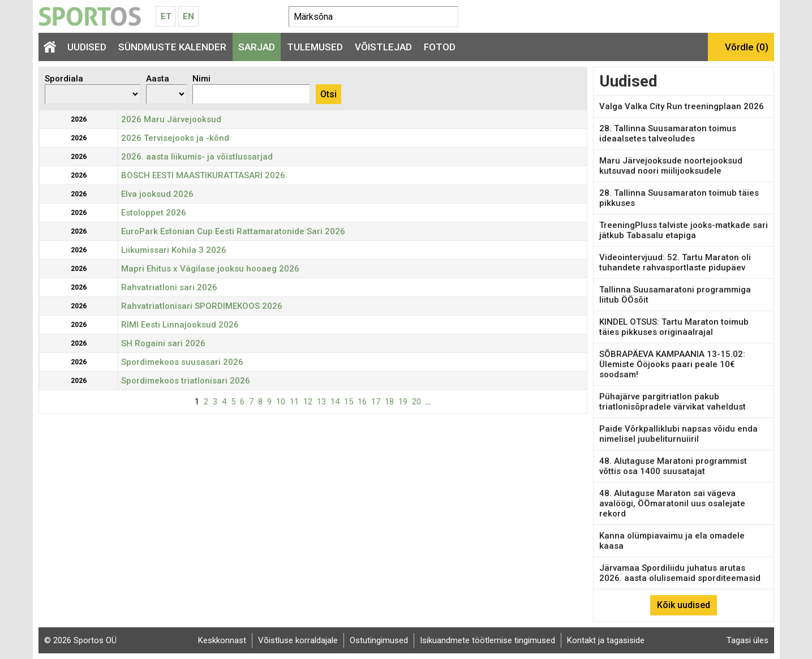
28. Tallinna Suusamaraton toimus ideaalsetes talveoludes (668, 133)
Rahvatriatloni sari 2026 (169, 287)
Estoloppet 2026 (154, 213)
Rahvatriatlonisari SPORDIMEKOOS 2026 (202, 306)
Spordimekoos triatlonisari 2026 (186, 381)
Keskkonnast (222, 640)
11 (294, 402)
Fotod (440, 47)
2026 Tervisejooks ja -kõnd (175, 138)
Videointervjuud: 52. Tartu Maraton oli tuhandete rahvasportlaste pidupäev (675, 262)
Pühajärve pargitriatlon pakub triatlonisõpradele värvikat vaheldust (673, 402)
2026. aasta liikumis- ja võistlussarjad (197, 157)
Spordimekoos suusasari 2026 (182, 362)
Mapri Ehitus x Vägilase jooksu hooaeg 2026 (210, 269)
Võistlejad (383, 47)
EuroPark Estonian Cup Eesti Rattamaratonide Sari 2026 (233, 231)
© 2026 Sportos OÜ (80, 640)
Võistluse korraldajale (298, 640)
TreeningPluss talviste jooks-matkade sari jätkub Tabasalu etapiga (684, 230)
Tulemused (315, 47)
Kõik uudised (684, 605)
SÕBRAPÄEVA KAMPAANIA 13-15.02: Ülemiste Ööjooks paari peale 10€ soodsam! (672, 364)
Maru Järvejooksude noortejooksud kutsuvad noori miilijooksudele (671, 166)
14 (335, 402)
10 (281, 402)
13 (321, 402)
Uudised (87, 47)
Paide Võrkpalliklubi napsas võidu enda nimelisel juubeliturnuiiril (678, 434)
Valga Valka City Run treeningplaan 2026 (682, 106)
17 (376, 402)
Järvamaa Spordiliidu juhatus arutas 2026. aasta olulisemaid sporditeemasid (680, 573)
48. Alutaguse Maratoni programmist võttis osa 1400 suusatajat (673, 466)
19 (403, 402)
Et (166, 16)
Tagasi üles (747, 640)
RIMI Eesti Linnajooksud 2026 (180, 325)
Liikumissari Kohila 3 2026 (174, 250)
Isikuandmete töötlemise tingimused (487, 640)
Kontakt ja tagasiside (606, 640)
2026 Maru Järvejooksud (171, 119)
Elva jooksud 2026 (157, 194)
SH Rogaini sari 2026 (163, 343)
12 (308, 402)
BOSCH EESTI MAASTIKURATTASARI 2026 (203, 175)
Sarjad (257, 47)
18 (389, 402)
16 (362, 402)
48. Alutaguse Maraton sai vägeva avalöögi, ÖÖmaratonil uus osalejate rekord (672, 503)
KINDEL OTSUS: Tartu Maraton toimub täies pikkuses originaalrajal (674, 327)
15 (349, 402)
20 (416, 402)
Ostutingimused (379, 640)
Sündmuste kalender (172, 47)
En (188, 16)
